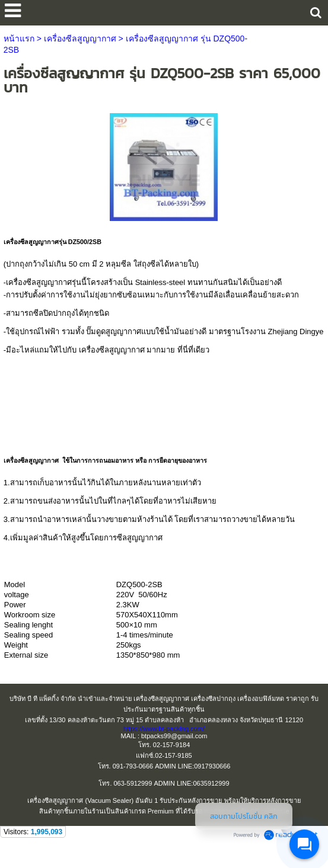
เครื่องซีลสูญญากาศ (80, 39)
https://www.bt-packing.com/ (164, 729)
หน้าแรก (19, 39)
